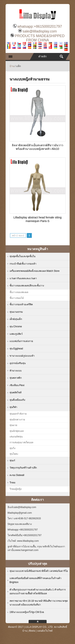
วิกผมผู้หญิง (16, 489)
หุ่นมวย (13, 425)
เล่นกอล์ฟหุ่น (16, 437)
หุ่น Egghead (16, 349)
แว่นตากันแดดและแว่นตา (23, 278)
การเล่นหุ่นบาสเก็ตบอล (21, 442)
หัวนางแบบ (16, 371)
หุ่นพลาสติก (16, 378)
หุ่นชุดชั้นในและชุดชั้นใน (22, 256)
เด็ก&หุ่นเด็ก (16, 319)
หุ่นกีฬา (13, 407)
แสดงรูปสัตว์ (16, 334)
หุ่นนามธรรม (16, 312)
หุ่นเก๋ (12, 460)
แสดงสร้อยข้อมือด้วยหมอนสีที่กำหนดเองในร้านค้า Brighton (35, 580)
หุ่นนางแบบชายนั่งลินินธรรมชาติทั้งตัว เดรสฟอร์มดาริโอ (39, 571)
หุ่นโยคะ (14, 454)
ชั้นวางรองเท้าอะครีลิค (21, 304)
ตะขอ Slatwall (17, 475)
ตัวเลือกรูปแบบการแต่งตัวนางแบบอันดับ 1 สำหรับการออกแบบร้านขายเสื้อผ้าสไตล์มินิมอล (38, 592)
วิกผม (12, 483)
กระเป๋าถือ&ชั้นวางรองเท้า (23, 264)
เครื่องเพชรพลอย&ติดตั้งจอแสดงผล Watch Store (35, 271)
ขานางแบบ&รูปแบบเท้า (22, 356)
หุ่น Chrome (16, 327)
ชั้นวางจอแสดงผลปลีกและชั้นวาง (27, 286)
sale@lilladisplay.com (40, 31)
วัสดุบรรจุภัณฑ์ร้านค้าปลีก (23, 468)
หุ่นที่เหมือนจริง (17, 400)
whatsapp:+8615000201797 (40, 26)
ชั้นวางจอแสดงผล (19, 292)
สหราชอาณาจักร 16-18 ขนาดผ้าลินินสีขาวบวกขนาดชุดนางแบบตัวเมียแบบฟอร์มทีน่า (39, 603)
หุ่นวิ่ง (12, 448)
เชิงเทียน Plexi (17, 385)
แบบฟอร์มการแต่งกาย (21, 341)
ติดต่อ (32, 631)
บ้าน (12, 66)
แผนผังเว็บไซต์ (45, 631)
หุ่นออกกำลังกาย (18, 414)
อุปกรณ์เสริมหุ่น (18, 363)
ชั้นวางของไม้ (17, 298)
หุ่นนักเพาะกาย (17, 420)
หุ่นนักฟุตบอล (17, 431)
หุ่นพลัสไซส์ (15, 392)
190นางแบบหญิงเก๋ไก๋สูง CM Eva (27, 612)
